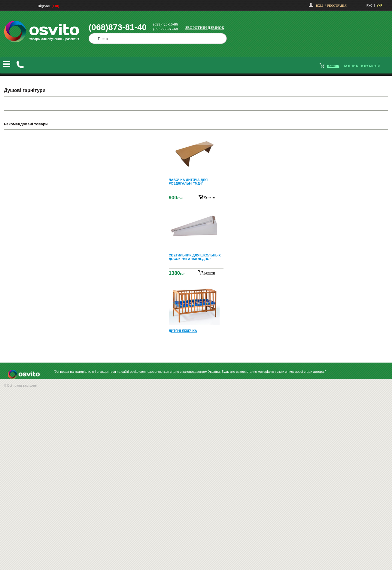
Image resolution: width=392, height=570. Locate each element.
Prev (195, 138)
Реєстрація (337, 6)
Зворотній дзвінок (205, 28)
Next (196, 349)
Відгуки (44, 6)
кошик (333, 66)
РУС (369, 6)
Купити (209, 197)
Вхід (320, 6)
